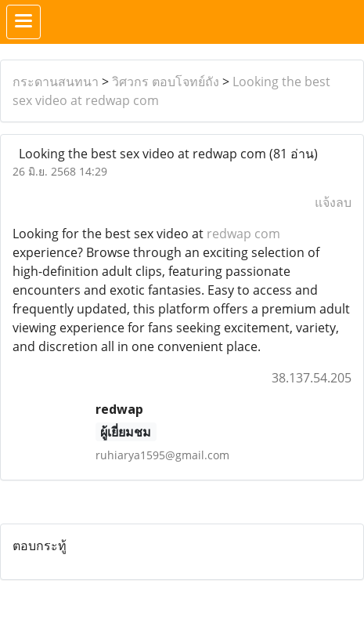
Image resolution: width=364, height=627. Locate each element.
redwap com (243, 234)
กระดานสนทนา (56, 82)
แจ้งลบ (333, 202)
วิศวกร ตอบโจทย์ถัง (166, 82)
